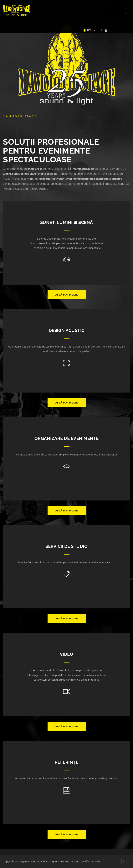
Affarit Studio (92, 862)
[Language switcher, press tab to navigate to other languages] (89, 30)
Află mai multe (67, 295)
